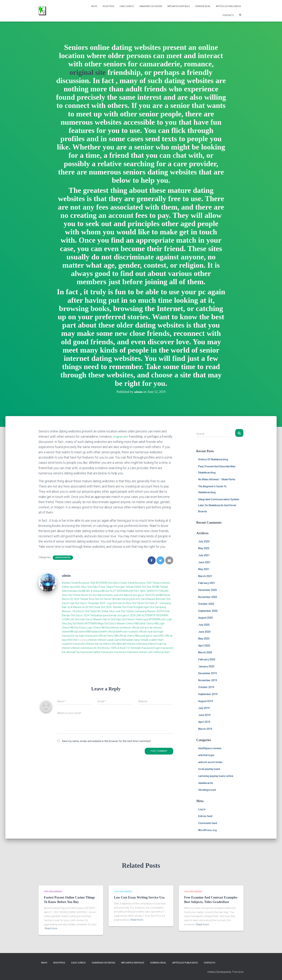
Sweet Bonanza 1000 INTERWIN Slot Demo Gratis (99, 583)
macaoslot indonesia (126, 652)
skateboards (206, 783)
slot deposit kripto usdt (106, 595)
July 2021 (204, 555)
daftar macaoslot (103, 652)
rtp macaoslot (85, 652)
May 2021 (204, 569)
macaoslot (79, 644)
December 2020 (207, 590)
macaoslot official (96, 636)
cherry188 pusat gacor (140, 636)
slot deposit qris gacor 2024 (135, 595)
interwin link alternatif (114, 644)
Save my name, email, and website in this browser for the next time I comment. (107, 741)
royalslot (67, 644)
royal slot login (155, 632)
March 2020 (205, 652)
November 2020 (208, 597)
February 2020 (207, 659)
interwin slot (145, 652)
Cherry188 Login (155, 623)
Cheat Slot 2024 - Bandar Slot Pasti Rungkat (118, 607)
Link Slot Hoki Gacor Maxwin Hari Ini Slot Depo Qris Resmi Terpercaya (109, 619)
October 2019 (206, 687)
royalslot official (137, 632)
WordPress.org (207, 830)
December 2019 (207, 673)
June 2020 (204, 632)
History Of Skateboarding (213, 459)
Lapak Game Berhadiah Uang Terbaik (128, 640)
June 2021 (204, 562)
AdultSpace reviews (210, 748)
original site (87, 72)
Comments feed (208, 823)
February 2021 (207, 583)
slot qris (144, 628)
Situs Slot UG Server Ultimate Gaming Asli (112, 599)
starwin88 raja (70, 632)
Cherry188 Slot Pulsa (74, 628)
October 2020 (206, 604)
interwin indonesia (137, 644)
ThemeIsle (238, 972)
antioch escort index (210, 762)
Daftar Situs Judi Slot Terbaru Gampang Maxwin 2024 (132, 611)
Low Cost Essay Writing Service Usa (139, 897)
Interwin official (131, 628)
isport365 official (163, 636)
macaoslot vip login (73, 636)
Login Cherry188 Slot (98, 628)
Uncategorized (63, 558)
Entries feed (205, 816)
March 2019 (205, 729)
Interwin (66, 583)
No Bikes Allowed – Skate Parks (217, 479)
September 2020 (208, 611)
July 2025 (204, 541)
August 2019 (205, 701)
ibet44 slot (122, 632)
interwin (93, 640)
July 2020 (204, 625)
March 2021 (205, 576)
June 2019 (204, 715)
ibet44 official (108, 632)
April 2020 (204, 646)
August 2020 (205, 618)
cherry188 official (116, 636)
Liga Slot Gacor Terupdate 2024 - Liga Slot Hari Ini (97, 603)
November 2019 (208, 680)
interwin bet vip (94, 644)
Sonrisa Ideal (203, 6)
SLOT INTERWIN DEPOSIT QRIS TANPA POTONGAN (139, 591)
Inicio (94, 6)
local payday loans (209, 769)
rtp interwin (156, 628)
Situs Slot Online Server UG (77, 595)
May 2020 (204, 639)
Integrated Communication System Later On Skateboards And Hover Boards (219, 505)
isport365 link (70, 640)
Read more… (52, 928)
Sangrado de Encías (151, 6)
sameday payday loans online (216, 776)
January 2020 (206, 666)
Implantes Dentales (179, 6)
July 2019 (204, 708)
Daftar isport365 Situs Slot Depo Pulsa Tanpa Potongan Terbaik (98, 587)
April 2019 (204, 722)
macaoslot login (151, 648)
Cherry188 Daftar (136, 623)
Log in (202, 809)
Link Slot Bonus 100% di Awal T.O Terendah (117, 648)
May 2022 (204, 548)
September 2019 (208, 694)
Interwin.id (116, 628)
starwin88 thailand (89, 632)
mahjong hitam (162, 652)
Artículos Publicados (228, 6)
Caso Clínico (127, 6)
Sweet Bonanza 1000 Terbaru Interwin (149, 583)
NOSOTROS (108, 6)
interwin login (155, 644)
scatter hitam (156, 640)
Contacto (228, 15)
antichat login (206, 755)
